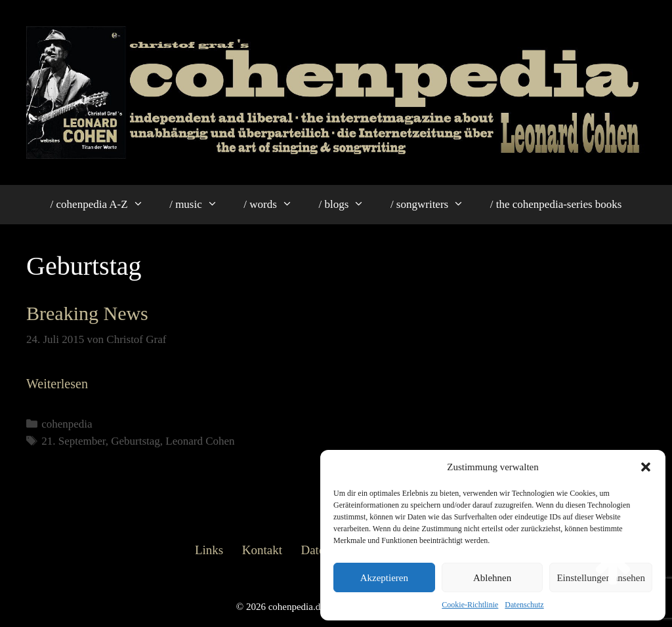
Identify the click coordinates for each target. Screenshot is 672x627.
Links (209, 550)
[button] (646, 467)
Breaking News (87, 313)
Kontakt (262, 550)
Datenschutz (524, 605)
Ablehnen (492, 578)
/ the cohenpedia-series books (556, 204)
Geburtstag (136, 441)
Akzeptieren (384, 578)
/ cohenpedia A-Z (104, 205)
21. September (73, 441)
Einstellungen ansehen (601, 578)
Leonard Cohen (200, 441)
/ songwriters (434, 205)
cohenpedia (67, 424)
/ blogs (347, 205)
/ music (200, 205)
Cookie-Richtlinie (470, 605)
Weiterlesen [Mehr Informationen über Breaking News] (57, 384)
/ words (274, 205)
